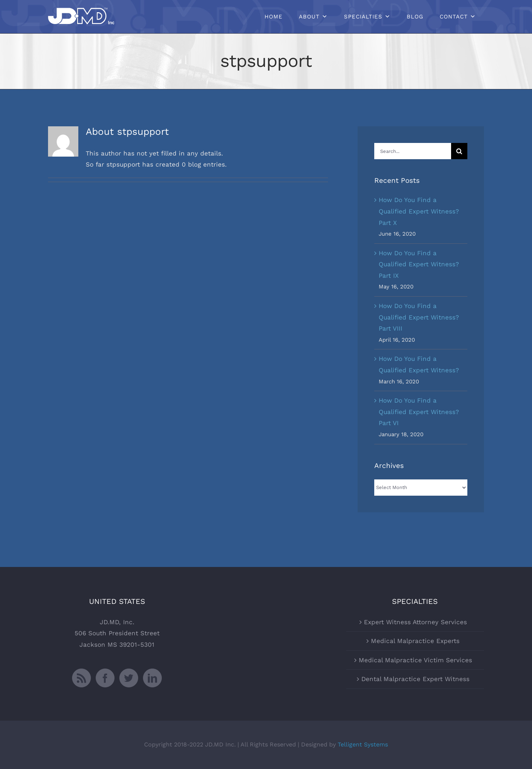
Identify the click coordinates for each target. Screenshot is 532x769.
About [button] (309, 17)
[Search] (459, 151)
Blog (415, 17)
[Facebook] (105, 678)
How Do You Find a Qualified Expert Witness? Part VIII (419, 317)
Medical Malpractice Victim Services (415, 660)
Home (274, 17)
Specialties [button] (363, 17)
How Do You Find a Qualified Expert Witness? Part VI (419, 412)
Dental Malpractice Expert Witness (415, 679)
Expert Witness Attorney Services (415, 622)
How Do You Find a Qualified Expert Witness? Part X (419, 211)
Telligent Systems (363, 744)
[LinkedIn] (152, 678)
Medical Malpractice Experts (415, 641)
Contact (454, 17)
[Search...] (413, 151)
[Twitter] (129, 678)
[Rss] (81, 678)
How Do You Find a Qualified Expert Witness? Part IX (419, 264)
